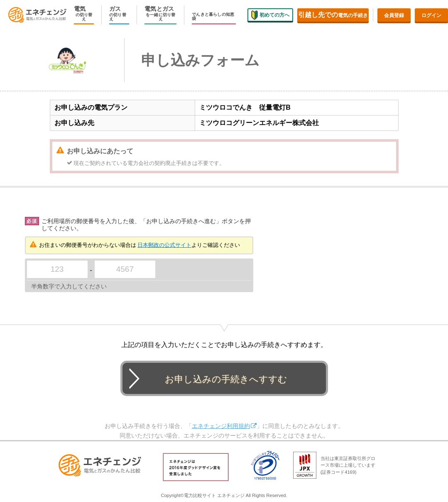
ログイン (431, 15)
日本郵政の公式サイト (164, 245)
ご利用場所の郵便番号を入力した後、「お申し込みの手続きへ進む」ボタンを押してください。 (146, 225)
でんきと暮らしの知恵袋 (213, 17)
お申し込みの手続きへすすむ (226, 379)
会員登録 (394, 15)
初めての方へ (270, 15)
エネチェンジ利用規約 (221, 426)
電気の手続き (333, 15)
